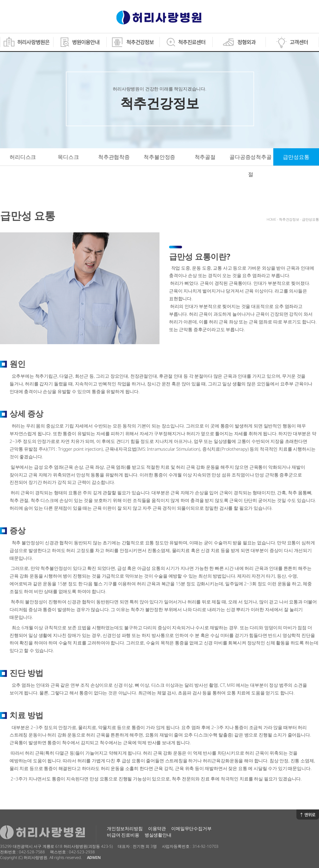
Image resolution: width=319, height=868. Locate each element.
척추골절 (205, 157)
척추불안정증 (159, 157)
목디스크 (68, 157)
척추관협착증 (114, 157)
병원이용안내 (80, 42)
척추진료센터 (186, 42)
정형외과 (239, 42)
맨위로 (308, 814)
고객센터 (292, 42)
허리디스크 (23, 157)
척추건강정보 (133, 42)
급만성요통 (296, 157)
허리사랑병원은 (27, 42)
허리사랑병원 (159, 18)
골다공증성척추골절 (250, 166)
